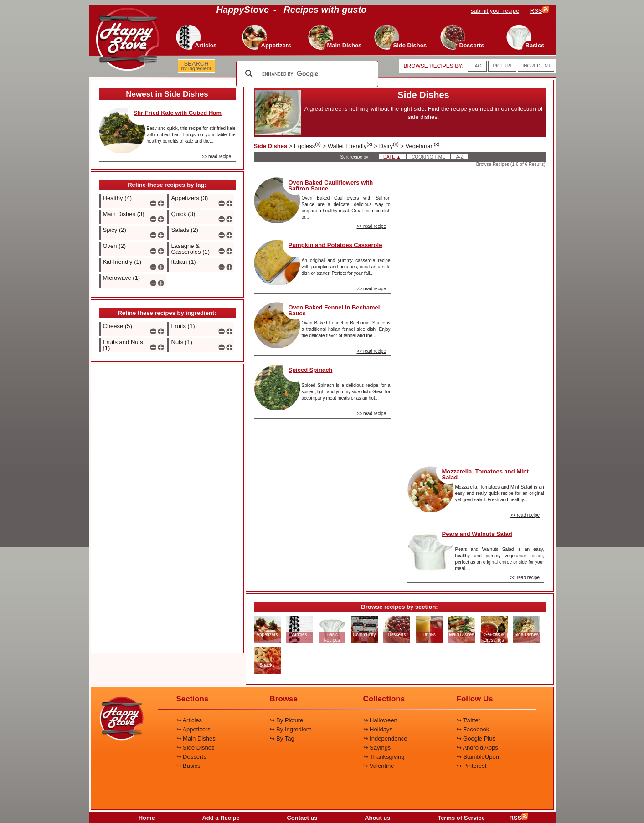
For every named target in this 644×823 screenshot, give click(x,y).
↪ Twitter (469, 720)
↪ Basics (188, 766)
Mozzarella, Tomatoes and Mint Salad (485, 474)
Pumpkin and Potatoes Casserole (335, 245)
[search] (306, 74)
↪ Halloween (380, 720)
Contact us (302, 818)
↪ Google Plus (476, 738)
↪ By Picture (287, 720)
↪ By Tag (282, 738)
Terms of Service (461, 818)
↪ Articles (189, 720)
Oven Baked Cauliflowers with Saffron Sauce (331, 185)
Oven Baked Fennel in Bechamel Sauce (334, 310)
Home (147, 818)
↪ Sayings (377, 748)
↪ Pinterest (472, 766)
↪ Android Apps (477, 748)
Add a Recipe (221, 818)
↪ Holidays (378, 729)
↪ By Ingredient (291, 729)
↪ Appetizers (193, 729)
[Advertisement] (167, 509)
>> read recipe (217, 157)
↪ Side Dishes (196, 748)
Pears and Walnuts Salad (477, 534)
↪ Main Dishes (196, 738)
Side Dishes (271, 146)
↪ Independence (385, 738)
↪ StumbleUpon (478, 757)
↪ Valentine (379, 766)
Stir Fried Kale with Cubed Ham (178, 113)
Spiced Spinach (311, 370)
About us (377, 818)
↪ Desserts (191, 757)
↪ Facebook (473, 729)
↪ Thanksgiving (384, 757)
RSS (519, 818)
